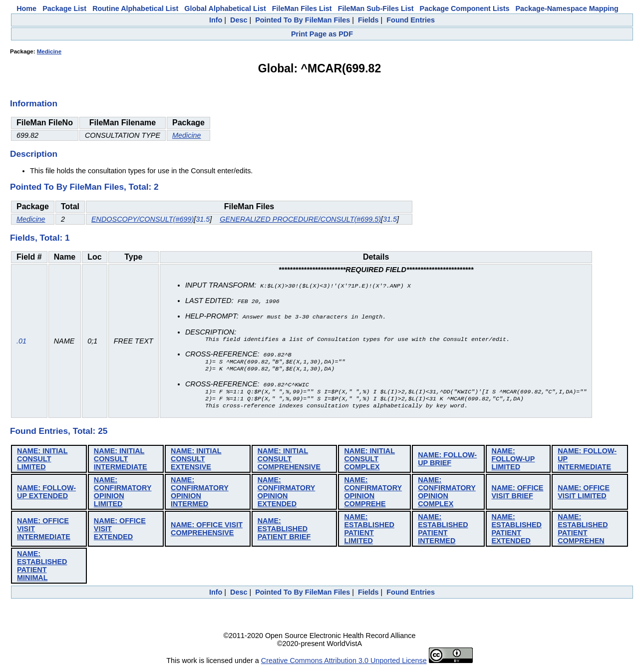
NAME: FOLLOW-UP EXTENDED (46, 495)
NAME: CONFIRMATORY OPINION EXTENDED (287, 495)
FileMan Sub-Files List (376, 8)
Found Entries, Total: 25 (59, 434)
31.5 (203, 219)
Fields (368, 20)
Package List (64, 8)
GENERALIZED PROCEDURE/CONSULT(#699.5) (300, 219)
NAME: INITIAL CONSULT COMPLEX (369, 462)
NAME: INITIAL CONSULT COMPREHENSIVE (289, 462)
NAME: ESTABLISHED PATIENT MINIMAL (42, 569)
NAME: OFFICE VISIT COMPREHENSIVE (207, 532)
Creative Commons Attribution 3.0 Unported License (344, 664)
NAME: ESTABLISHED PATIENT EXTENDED (517, 532)
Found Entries (411, 20)
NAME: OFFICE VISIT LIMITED (584, 495)
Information (34, 103)
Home (26, 8)
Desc (239, 20)
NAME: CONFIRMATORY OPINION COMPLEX (447, 495)
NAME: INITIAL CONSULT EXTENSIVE (196, 462)
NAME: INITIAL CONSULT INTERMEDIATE (121, 462)
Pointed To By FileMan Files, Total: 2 (84, 187)
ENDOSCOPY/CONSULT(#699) (143, 219)
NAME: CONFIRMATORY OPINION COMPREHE (373, 495)
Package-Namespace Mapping (567, 8)
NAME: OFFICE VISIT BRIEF (518, 495)
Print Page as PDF (322, 34)
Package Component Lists (465, 8)
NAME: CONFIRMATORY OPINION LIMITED (123, 495)
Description (34, 154)
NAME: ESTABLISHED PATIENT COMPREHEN (583, 532)
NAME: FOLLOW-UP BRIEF (447, 462)
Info (216, 20)
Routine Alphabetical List (135, 8)
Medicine (49, 51)
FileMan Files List (302, 8)
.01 (21, 343)
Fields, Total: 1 (40, 238)
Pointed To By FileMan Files (303, 20)
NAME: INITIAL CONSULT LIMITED (42, 462)
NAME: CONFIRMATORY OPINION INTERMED (200, 495)
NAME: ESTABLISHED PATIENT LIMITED (369, 532)
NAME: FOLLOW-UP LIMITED (513, 462)
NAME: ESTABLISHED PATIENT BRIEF (284, 532)
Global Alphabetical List (225, 8)
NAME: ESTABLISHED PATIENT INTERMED (443, 532)
